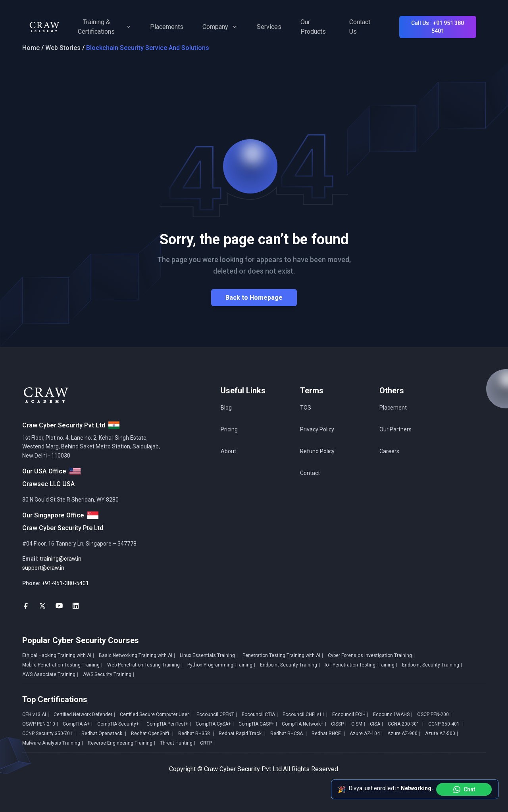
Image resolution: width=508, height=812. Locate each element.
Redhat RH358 (196, 733)
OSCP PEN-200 (434, 714)
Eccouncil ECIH (350, 714)
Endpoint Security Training (290, 665)
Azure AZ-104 (366, 733)
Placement (393, 408)
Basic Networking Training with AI (137, 655)
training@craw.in (61, 559)
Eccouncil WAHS (393, 714)
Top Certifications (55, 699)
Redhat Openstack (104, 733)
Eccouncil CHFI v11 (305, 714)
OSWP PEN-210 (40, 724)
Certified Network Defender (84, 714)
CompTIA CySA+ (215, 724)
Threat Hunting (178, 743)
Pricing (229, 429)
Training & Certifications (104, 27)
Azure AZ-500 (442, 733)
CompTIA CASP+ (258, 724)
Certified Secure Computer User (156, 714)
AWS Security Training (109, 674)
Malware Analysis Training (53, 743)
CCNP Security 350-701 (49, 733)
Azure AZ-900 (404, 733)
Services (269, 27)
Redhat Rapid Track (242, 733)
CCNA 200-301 (406, 724)
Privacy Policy (317, 429)
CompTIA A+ (78, 724)
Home (31, 48)
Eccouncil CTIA (260, 714)
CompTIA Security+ (119, 724)
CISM (358, 724)
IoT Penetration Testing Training (361, 665)
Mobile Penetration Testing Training (62, 665)
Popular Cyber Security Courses (81, 640)
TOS (306, 408)
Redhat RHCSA (289, 733)
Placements (167, 27)
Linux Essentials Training (209, 655)
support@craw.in (43, 568)
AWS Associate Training (50, 674)
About (228, 451)
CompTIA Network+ (304, 724)
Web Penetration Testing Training (145, 665)
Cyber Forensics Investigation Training (371, 655)
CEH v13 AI (36, 714)
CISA (376, 724)
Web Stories (63, 48)
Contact (310, 473)
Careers (389, 451)
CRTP (207, 743)
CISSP (339, 724)
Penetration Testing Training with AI (283, 655)
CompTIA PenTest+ (169, 724)
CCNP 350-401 (446, 724)
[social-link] (26, 606)
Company (220, 27)
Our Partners (395, 429)
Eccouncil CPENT (217, 714)
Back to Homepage (254, 298)
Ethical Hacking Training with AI (58, 655)
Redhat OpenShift (152, 733)
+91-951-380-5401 (65, 583)
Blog (226, 408)
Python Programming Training (221, 665)
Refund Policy (317, 451)
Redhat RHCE (328, 733)
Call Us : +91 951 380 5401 (438, 27)
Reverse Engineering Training (121, 743)
